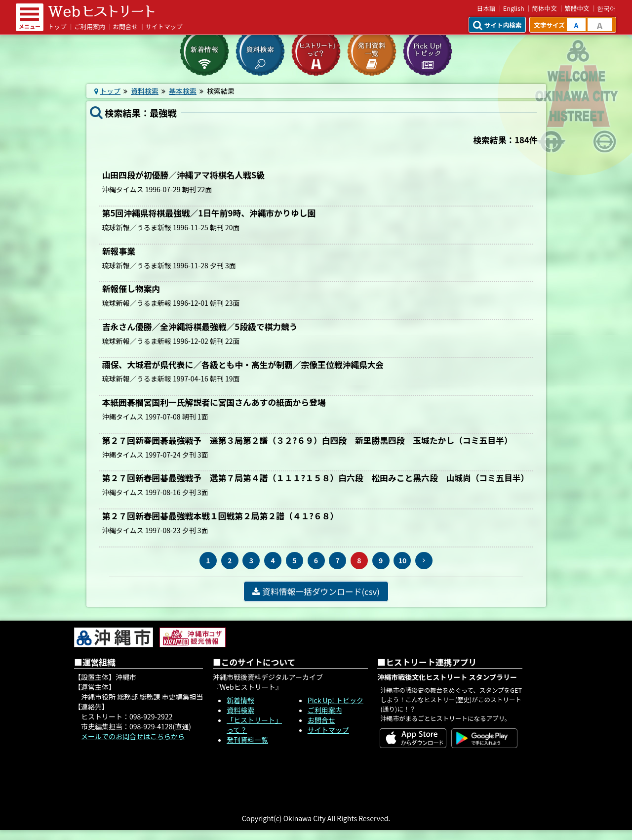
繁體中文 (577, 8)
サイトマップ (164, 26)
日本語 (486, 8)
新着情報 (240, 700)
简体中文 (544, 8)
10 (403, 560)
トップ (57, 26)
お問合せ (125, 26)
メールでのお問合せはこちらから (133, 736)
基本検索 (183, 91)
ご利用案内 (90, 26)
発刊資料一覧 (247, 740)
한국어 (607, 8)
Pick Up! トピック (336, 700)
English (514, 8)
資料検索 (145, 91)
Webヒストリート (101, 11)
